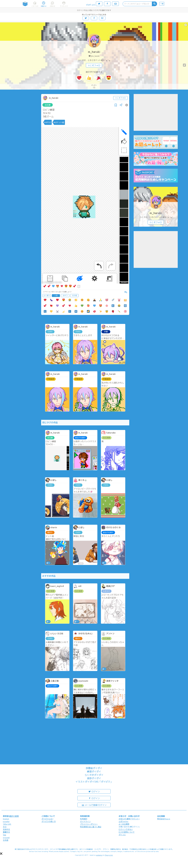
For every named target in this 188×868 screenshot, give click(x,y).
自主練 (48, 105)
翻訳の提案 (14, 816)
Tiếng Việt (7, 824)
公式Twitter (124, 821)
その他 (74, 296)
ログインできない (126, 829)
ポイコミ (122, 835)
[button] (1, 854)
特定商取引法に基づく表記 (91, 827)
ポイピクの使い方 (49, 821)
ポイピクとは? (47, 819)
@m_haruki (95, 56)
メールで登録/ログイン (94, 805)
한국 (5, 827)
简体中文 (6, 829)
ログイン (94, 791)
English (6, 819)
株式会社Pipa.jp (164, 819)
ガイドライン (85, 821)
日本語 (6, 840)
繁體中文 (6, 832)
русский (6, 837)
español (6, 821)
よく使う (47, 296)
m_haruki (94, 52)
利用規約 (84, 819)
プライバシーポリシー (89, 824)
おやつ (65, 296)
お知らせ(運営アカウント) (129, 819)
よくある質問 (124, 824)
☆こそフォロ (94, 65)
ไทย (4, 835)
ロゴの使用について (127, 832)
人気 (56, 296)
